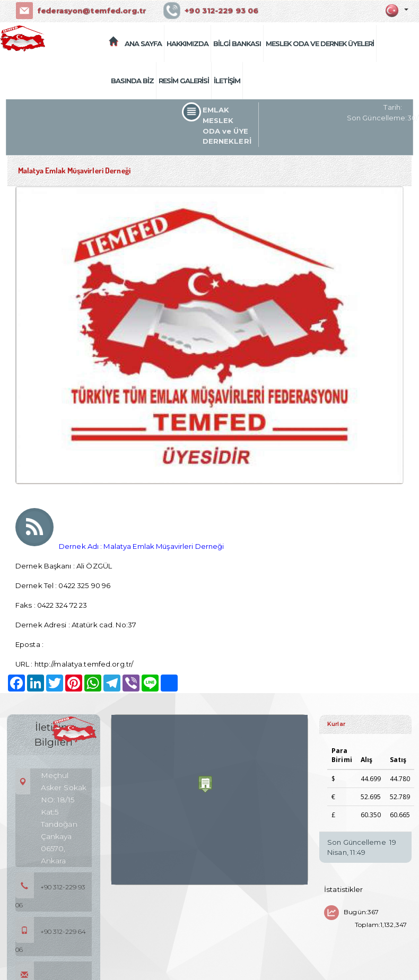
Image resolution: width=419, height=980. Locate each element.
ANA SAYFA (143, 43)
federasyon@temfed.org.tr (91, 11)
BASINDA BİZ (132, 81)
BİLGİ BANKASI (237, 43)
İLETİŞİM (227, 81)
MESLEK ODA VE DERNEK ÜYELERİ (320, 43)
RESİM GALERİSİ (184, 81)
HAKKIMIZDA (187, 43)
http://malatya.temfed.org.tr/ (84, 664)
